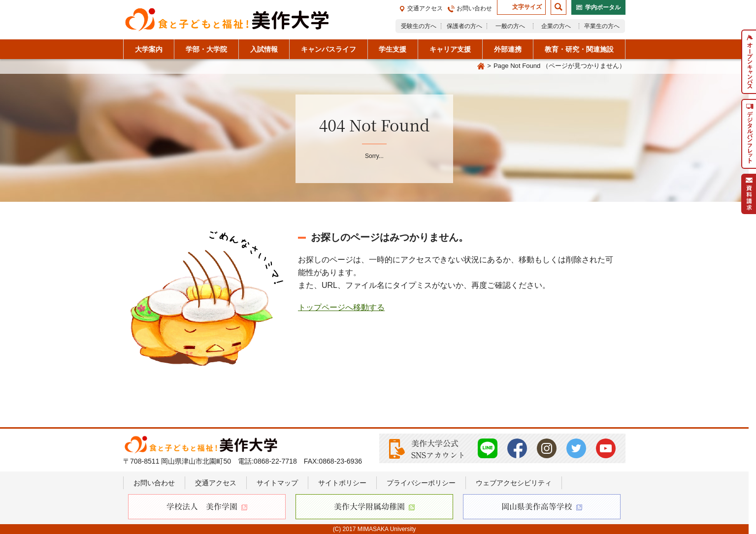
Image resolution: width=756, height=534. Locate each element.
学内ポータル (603, 7)
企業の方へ (556, 26)
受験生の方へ (419, 26)
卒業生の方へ (602, 26)
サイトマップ (277, 483)
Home (481, 66)
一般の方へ (510, 26)
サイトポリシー (342, 483)
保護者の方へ (464, 26)
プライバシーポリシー (421, 483)
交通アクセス (425, 8)
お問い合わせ (474, 8)
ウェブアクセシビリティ (514, 483)
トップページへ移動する (341, 307)
